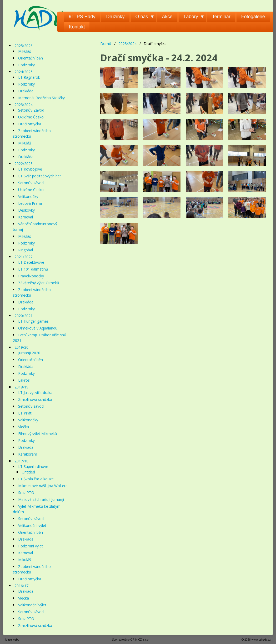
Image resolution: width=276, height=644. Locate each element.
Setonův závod (31, 183)
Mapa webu (12, 640)
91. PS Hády (82, 17)
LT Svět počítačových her (40, 176)
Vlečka (24, 427)
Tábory (191, 17)
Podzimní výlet (31, 546)
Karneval (26, 217)
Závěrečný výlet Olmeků (39, 283)
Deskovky (26, 210)
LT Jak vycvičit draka (35, 393)
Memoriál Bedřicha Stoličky (41, 98)
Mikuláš (25, 51)
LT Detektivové (31, 262)
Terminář (221, 17)
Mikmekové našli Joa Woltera (43, 486)
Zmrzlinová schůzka (35, 399)
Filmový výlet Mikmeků (38, 434)
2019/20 (21, 347)
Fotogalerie (253, 17)
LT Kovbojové (30, 169)
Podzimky (26, 65)
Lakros (24, 380)
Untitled (28, 472)
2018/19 (21, 387)
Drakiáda (26, 91)
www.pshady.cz (261, 640)
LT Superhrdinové (33, 466)
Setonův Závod (31, 110)
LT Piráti (25, 413)
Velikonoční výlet (32, 525)
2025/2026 (24, 46)
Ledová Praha (30, 203)
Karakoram (28, 454)
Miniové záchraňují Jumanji (41, 499)
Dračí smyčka (30, 124)
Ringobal (26, 250)
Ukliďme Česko (31, 117)
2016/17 (21, 586)
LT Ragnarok (29, 77)
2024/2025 (24, 72)
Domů (106, 44)
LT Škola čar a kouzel (36, 479)
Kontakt (77, 27)
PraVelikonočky (31, 276)
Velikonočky (28, 196)
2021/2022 (24, 257)
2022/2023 (24, 164)
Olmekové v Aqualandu (38, 328)
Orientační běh (31, 58)
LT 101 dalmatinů (33, 269)
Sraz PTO (26, 493)
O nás (142, 17)
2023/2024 (127, 44)
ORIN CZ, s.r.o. (140, 640)
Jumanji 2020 (29, 353)
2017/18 (21, 461)
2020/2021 (24, 316)
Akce (167, 17)
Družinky (115, 17)
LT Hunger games (33, 321)
